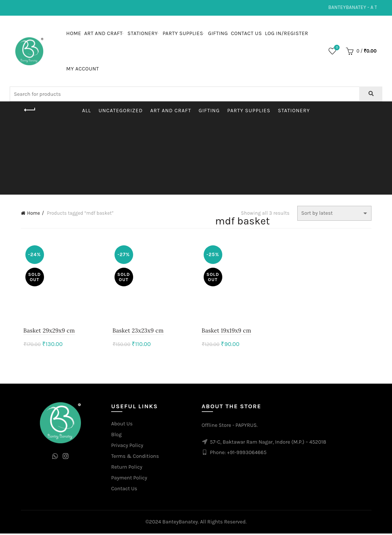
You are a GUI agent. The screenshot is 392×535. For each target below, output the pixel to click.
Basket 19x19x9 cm (227, 332)
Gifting (218, 33)
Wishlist (336, 48)
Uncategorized (121, 111)
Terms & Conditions (135, 457)
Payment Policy (129, 479)
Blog (116, 436)
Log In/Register (286, 33)
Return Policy (127, 468)
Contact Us (246, 33)
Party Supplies (183, 33)
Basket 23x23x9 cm (137, 332)
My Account (83, 69)
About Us (122, 425)
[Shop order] (334, 213)
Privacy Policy (127, 446)
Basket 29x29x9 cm (47, 332)
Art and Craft (104, 33)
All (87, 111)
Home (74, 33)
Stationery (143, 33)
